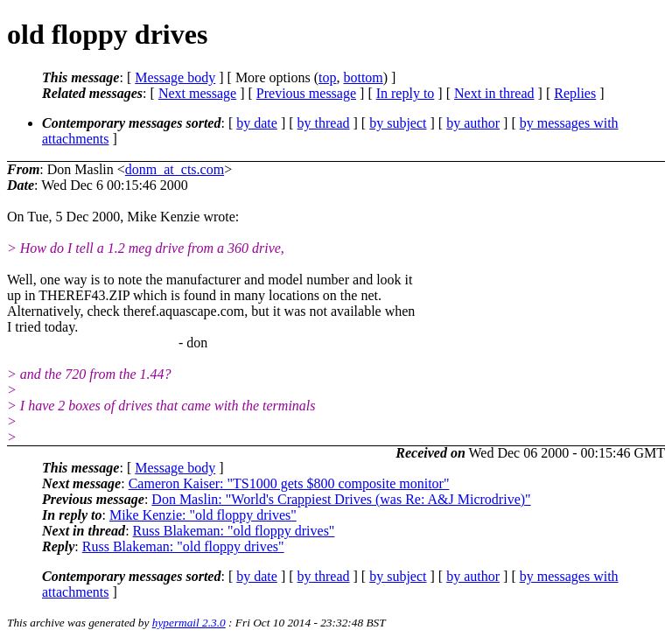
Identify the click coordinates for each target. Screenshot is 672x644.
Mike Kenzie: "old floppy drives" (203, 515)
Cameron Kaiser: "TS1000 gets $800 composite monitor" (289, 483)
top (327, 77)
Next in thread (494, 93)
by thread (324, 123)
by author (473, 123)
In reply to (406, 93)
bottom (363, 77)
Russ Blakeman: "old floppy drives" (234, 531)
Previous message (306, 93)
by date (257, 123)
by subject (398, 123)
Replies (575, 93)
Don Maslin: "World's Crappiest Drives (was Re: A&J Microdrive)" (341, 499)
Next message (197, 93)
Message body (175, 77)
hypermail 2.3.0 (189, 623)
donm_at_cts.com (175, 169)
